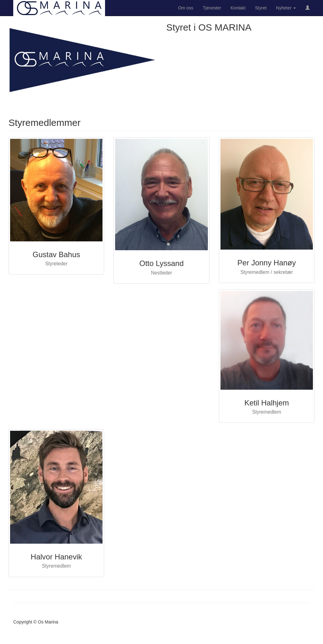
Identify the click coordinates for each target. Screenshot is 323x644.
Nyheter (286, 8)
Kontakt (238, 8)
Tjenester (212, 8)
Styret (261, 8)
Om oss (185, 8)
